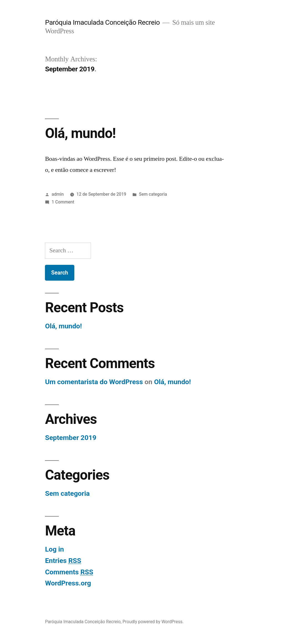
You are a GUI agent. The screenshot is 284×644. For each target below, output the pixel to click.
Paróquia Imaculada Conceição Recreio (102, 22)
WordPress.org (68, 583)
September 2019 (71, 438)
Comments (69, 572)
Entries (63, 561)
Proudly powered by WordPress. (153, 622)
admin (58, 194)
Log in (54, 549)
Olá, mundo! (80, 133)
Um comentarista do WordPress (94, 382)
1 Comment (63, 202)
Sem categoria (153, 194)
